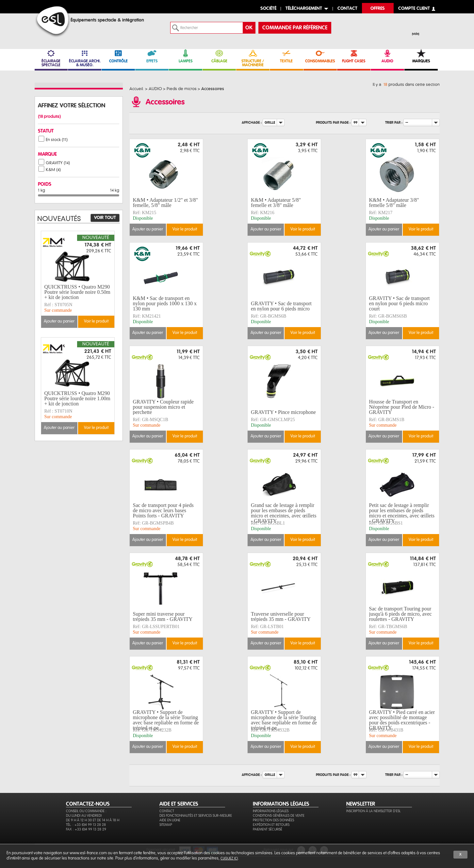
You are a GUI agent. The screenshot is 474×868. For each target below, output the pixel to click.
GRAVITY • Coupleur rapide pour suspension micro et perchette (163, 407)
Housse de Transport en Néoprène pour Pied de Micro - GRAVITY (402, 407)
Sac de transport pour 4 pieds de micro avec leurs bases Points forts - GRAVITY (163, 511)
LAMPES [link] (186, 56)
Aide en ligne (170, 820)
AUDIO (387, 56)
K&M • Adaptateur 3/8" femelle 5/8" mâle (394, 203)
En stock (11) (57, 140)
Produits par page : (333, 123)
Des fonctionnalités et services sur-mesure (196, 816)
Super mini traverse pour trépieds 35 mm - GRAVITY (163, 616)
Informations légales (271, 811)
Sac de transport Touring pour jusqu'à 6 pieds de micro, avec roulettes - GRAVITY (400, 614)
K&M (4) (53, 170)
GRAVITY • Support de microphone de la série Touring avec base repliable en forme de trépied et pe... (166, 720)
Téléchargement (304, 9)
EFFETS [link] (152, 56)
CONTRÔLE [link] (118, 56)
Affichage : (252, 123)
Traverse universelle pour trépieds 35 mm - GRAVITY (281, 616)
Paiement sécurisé (268, 829)
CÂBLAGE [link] (219, 56)
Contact (167, 811)
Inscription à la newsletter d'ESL (373, 811)
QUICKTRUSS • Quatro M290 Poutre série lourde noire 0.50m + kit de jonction (77, 292)
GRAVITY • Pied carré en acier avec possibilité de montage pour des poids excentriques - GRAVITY (402, 720)
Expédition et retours (271, 825)
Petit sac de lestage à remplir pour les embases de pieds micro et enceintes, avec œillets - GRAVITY (402, 513)
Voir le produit (185, 229)
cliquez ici (229, 858)
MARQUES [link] (421, 56)
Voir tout (105, 218)
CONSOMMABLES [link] (320, 56)
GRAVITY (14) (58, 163)
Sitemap (166, 825)
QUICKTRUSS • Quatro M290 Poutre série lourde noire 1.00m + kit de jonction (77, 399)
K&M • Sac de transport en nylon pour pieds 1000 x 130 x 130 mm (165, 304)
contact (347, 9)
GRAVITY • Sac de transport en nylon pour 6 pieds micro (281, 306)
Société (268, 9)
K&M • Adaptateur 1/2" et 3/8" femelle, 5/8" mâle (166, 203)
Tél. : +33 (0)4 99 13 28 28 (86, 825)
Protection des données (273, 820)
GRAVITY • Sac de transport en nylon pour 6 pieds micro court (400, 304)
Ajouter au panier (148, 229)
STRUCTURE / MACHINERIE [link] (253, 58)
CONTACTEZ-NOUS (88, 804)
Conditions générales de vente (279, 816)
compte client (414, 9)
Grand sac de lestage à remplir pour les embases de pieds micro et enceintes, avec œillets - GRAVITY (284, 513)
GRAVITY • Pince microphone (283, 412)
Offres (378, 9)
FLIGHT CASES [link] (354, 56)
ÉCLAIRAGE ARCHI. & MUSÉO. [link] (85, 58)
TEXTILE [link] (286, 56)
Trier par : (394, 123)
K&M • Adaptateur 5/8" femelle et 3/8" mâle (276, 203)
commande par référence (295, 28)
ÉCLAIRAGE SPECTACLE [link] (51, 58)
